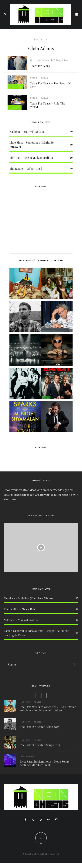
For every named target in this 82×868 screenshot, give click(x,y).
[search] (74, 665)
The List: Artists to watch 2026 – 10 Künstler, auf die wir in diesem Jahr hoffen (48, 709)
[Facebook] (25, 820)
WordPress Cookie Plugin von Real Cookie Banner (31, 866)
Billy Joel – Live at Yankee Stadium (31, 158)
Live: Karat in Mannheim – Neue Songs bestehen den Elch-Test (45, 765)
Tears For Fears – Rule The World (48, 105)
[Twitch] (56, 820)
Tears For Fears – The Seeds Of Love (50, 85)
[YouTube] (48, 820)
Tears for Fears (40, 66)
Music (34, 78)
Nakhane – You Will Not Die (27, 132)
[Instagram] (41, 820)
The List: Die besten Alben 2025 (40, 727)
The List (36, 702)
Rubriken (35, 60)
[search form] (37, 665)
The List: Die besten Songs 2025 (40, 745)
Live (22, 758)
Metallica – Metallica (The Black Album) (28, 598)
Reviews (43, 78)
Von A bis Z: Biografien (55, 60)
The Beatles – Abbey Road (26, 169)
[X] (33, 820)
